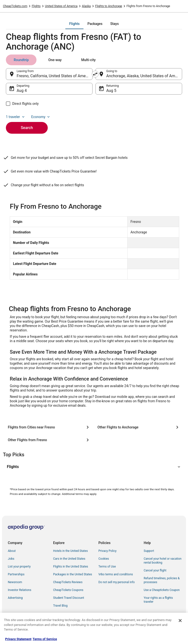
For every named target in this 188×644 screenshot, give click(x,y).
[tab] (74, 24)
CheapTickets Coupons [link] (68, 590)
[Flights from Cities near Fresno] (49, 427)
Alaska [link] (86, 6)
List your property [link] (19, 567)
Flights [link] (36, 6)
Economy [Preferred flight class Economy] (41, 117)
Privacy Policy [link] (107, 551)
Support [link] (149, 551)
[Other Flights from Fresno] (49, 440)
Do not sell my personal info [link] (117, 582)
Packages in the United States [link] (73, 574)
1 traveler (16, 117)
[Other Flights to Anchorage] (139, 427)
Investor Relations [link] (20, 590)
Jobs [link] (11, 559)
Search (27, 128)
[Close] (180, 621)
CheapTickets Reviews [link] (68, 582)
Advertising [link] (15, 598)
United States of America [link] (61, 6)
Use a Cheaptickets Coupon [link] (162, 590)
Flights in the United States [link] (71, 567)
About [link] (12, 551)
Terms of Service (45, 639)
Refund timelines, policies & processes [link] (162, 580)
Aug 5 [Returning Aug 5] (111, 91)
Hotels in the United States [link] (70, 551)
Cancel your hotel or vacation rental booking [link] (163, 561)
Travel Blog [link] (60, 606)
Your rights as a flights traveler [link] (158, 600)
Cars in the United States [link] (69, 559)
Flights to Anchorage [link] (109, 6)
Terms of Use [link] (107, 567)
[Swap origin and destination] (95, 74)
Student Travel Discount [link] (69, 598)
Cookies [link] (104, 559)
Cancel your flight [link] (155, 570)
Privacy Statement (18, 639)
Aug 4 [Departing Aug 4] (22, 91)
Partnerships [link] (16, 574)
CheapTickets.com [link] (15, 6)
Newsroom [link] (15, 582)
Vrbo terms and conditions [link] (116, 574)
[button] (94, 467)
